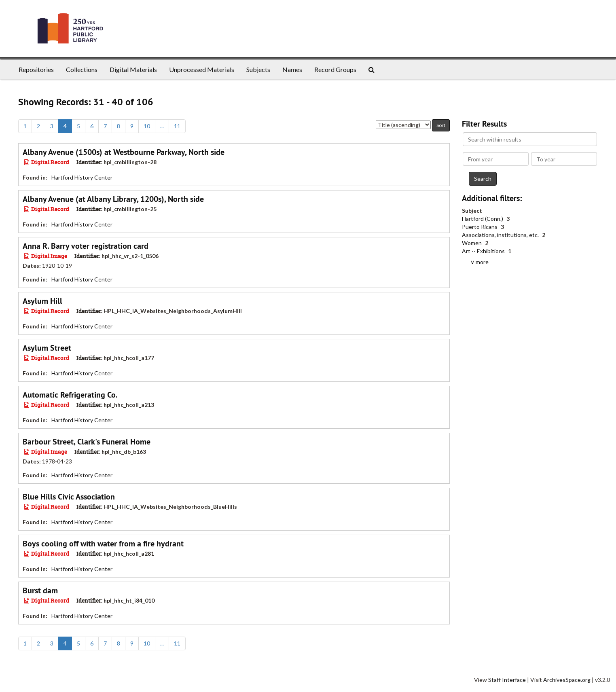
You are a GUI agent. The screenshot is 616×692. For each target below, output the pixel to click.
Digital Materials (133, 69)
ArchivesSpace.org (567, 680)
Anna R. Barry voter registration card (86, 246)
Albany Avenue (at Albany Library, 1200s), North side (113, 199)
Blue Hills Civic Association (69, 497)
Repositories (36, 69)
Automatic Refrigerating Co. (70, 395)
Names (292, 69)
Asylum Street (47, 348)
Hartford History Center (82, 177)
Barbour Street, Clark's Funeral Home (87, 442)
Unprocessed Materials (202, 69)
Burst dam (40, 590)
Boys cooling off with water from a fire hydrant (103, 544)
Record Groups (335, 69)
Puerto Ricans (480, 227)
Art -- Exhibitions (484, 251)
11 (177, 126)
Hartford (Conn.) (483, 219)
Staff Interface (507, 680)
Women (472, 243)
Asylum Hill (42, 301)
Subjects (258, 69)
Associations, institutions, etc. (501, 235)
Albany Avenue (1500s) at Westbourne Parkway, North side (124, 152)
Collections (82, 69)
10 (147, 126)
